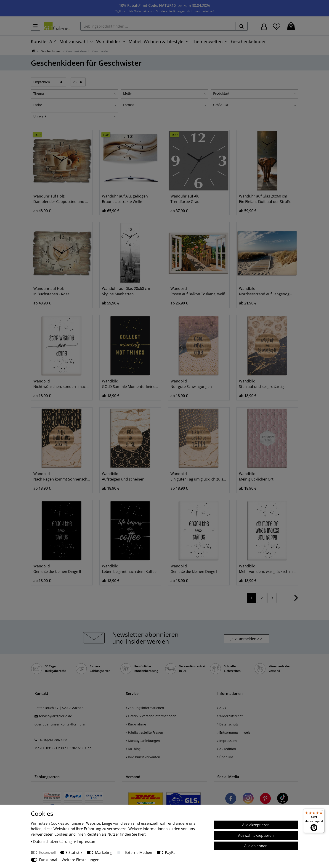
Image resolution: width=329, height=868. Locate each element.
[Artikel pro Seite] (78, 82)
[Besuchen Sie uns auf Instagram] (248, 799)
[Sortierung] (48, 82)
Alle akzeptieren (256, 825)
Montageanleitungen (143, 741)
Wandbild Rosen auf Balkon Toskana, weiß (198, 291)
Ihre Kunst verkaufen (143, 757)
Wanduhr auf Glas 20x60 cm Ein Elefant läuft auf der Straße (265, 199)
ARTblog (133, 749)
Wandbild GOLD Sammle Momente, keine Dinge (130, 384)
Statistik (75, 852)
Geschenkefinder (248, 41)
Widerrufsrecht (230, 716)
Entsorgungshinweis (234, 732)
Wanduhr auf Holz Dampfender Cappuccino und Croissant (62, 199)
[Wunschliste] (277, 26)
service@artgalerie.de (55, 716)
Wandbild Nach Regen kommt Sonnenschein (62, 476)
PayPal (171, 852)
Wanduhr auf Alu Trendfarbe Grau (185, 199)
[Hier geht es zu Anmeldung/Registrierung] (264, 26)
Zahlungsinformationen (145, 708)
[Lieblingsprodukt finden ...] (158, 26)
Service (132, 694)
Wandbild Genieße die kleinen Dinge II (57, 569)
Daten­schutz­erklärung (52, 842)
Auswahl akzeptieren (256, 835)
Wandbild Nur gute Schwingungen (191, 384)
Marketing (104, 852)
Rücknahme (136, 724)
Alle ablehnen (256, 846)
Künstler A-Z (43, 41)
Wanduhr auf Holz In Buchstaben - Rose (51, 291)
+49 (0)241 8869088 (53, 740)
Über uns (225, 757)
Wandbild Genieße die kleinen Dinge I (194, 569)
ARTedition (227, 749)
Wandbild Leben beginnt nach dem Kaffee (129, 569)
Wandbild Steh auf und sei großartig (261, 384)
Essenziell (47, 852)
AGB (222, 708)
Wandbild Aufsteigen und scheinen (123, 476)
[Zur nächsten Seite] (296, 600)
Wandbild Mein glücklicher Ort (256, 476)
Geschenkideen (51, 51)
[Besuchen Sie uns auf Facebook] (231, 799)
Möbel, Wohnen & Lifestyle (156, 41)
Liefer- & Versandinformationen (151, 716)
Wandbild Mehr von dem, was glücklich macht (267, 569)
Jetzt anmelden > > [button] (246, 639)
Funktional (48, 860)
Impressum (227, 741)
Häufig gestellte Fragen (145, 732)
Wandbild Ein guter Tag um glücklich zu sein (199, 476)
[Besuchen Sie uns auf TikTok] (283, 799)
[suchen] (242, 26)
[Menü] (322, 811)
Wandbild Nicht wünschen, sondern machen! (62, 384)
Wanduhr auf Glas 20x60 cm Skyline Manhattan (126, 291)
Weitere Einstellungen (81, 860)
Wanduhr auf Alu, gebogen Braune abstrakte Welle (125, 199)
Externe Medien (139, 852)
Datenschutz (228, 724)
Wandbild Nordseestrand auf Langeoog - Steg (267, 291)
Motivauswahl (74, 41)
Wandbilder (108, 41)
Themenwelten (207, 41)
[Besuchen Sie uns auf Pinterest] (265, 799)
